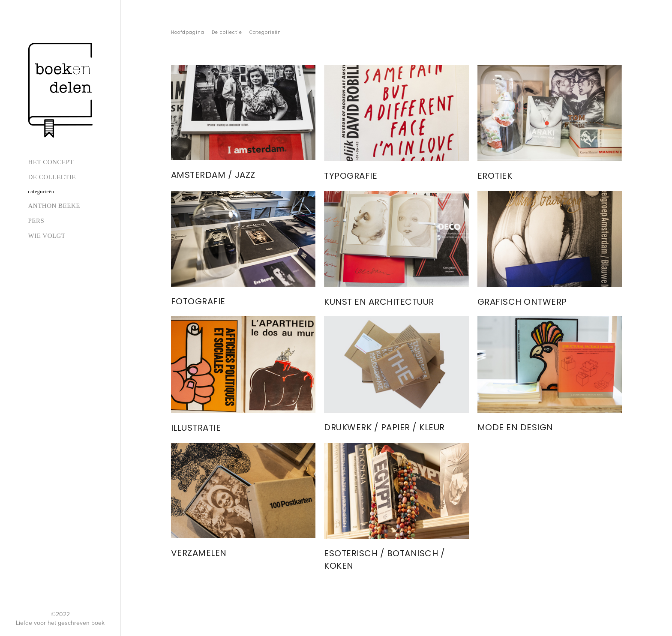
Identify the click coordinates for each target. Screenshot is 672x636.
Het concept (51, 162)
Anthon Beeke (54, 206)
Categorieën (41, 192)
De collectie (52, 177)
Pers (36, 221)
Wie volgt (47, 236)
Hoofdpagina (188, 32)
